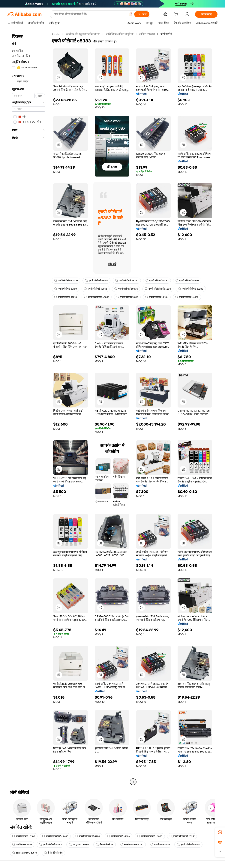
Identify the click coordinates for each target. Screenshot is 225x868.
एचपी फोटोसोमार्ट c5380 (97, 297)
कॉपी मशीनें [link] (166, 34)
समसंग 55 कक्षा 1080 (132, 845)
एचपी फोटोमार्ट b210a (118, 836)
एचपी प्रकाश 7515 (160, 845)
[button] (130, 14)
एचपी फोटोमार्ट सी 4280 (88, 836)
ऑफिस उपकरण (147, 34)
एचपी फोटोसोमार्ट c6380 (150, 836)
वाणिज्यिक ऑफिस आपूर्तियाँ (120, 34)
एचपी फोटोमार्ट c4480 (187, 297)
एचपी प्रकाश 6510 (22, 845)
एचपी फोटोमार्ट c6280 (188, 845)
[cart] (177, 15)
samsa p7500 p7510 (25, 853)
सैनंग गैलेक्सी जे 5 (53, 853)
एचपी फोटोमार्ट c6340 (187, 281)
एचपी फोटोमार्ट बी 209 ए (182, 836)
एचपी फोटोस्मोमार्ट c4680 (55, 836)
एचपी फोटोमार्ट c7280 (96, 281)
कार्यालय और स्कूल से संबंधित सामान (83, 34)
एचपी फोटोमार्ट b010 (127, 297)
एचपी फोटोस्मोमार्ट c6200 (158, 289)
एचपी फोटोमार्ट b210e (157, 297)
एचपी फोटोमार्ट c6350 (127, 281)
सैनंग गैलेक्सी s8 (105, 845)
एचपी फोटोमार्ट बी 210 (66, 297)
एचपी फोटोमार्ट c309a (96, 289)
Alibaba (56, 34)
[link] (220, 832)
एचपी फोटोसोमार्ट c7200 (191, 289)
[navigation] (28, 408)
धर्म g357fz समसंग (79, 845)
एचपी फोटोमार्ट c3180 (24, 836)
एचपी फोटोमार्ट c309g (126, 289)
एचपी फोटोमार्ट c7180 (66, 289)
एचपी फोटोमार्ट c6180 (157, 281)
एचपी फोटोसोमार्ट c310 (66, 281)
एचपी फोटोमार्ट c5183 (50, 845)
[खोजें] (142, 14)
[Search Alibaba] (89, 14)
